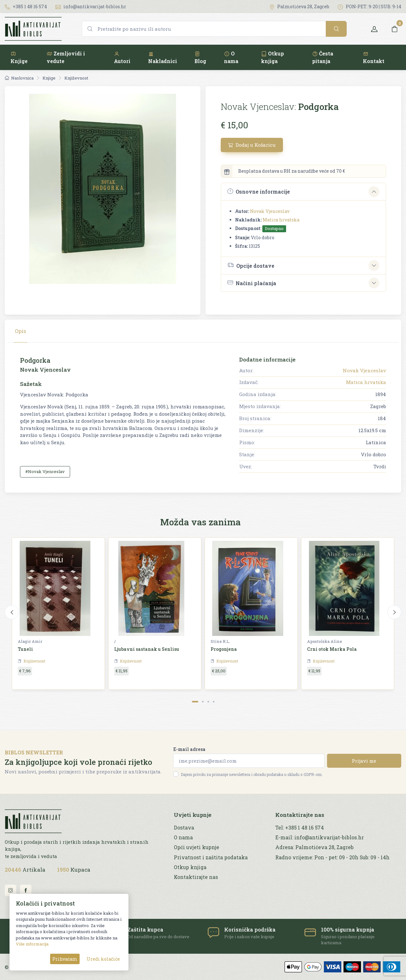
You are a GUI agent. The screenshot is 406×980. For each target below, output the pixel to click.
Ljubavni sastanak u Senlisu (147, 649)
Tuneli (25, 649)
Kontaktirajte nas (196, 877)
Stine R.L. (220, 641)
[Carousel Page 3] (208, 702)
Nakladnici (163, 58)
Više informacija (32, 944)
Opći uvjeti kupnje (196, 847)
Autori (122, 58)
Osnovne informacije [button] (259, 192)
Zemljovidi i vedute (66, 57)
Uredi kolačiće (103, 959)
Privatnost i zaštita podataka (211, 857)
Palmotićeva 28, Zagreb (299, 6)
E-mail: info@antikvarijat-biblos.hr (320, 837)
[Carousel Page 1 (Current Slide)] (195, 702)
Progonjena (224, 649)
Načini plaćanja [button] (252, 283)
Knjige (19, 58)
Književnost (76, 78)
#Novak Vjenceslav (45, 471)
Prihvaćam (65, 959)
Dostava (184, 828)
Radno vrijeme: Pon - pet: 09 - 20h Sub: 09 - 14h (332, 857)
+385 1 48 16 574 (26, 6)
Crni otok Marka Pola (332, 649)
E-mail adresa (189, 749)
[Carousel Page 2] (203, 702)
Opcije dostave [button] (251, 265)
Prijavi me (364, 761)
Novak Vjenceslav (270, 211)
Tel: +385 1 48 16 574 (300, 828)
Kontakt (374, 58)
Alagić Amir (30, 641)
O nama (231, 57)
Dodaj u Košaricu (252, 145)
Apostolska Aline (324, 641)
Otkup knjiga (272, 57)
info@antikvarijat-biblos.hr (91, 6)
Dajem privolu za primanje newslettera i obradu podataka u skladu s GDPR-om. (252, 774)
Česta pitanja (323, 57)
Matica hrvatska (281, 220)
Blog (200, 58)
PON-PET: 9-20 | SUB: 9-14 (370, 6)
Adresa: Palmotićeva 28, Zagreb (314, 847)
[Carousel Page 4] (214, 702)
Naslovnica (19, 78)
